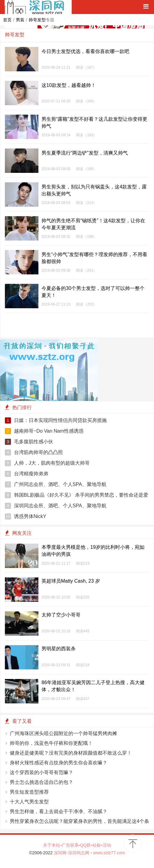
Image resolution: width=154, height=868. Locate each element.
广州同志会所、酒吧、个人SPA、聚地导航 (56, 484)
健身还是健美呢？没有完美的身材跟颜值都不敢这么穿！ (71, 753)
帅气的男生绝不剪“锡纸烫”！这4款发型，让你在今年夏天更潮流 (93, 224)
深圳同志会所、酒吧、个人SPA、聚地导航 (56, 506)
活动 (107, 845)
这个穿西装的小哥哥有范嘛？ (41, 772)
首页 (7, 20)
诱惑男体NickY (26, 516)
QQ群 (86, 845)
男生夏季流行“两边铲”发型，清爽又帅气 (85, 153)
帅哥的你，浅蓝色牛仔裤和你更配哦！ (51, 743)
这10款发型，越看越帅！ (69, 85)
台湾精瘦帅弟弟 (27, 474)
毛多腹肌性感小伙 (29, 442)
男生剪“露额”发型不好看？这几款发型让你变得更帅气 (94, 123)
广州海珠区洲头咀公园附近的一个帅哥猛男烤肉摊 (63, 733)
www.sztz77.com (109, 853)
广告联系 (70, 845)
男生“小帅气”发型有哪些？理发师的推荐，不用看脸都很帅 (94, 258)
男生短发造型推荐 (29, 792)
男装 (20, 20)
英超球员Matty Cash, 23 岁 (71, 581)
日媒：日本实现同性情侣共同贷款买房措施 (56, 420)
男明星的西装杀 (59, 649)
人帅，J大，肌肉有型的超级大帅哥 (47, 463)
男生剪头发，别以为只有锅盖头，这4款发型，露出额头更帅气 (94, 190)
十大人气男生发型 (29, 802)
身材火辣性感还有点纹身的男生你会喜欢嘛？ (59, 763)
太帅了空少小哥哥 (61, 615)
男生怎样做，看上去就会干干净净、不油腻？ (59, 811)
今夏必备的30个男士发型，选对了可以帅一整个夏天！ (93, 292)
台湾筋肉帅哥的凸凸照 (34, 452)
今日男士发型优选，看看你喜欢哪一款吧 (85, 51)
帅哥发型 (37, 20)
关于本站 (52, 845)
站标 (97, 845)
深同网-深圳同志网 (72, 853)
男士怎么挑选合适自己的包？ (41, 782)
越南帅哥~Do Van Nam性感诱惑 (44, 431)
